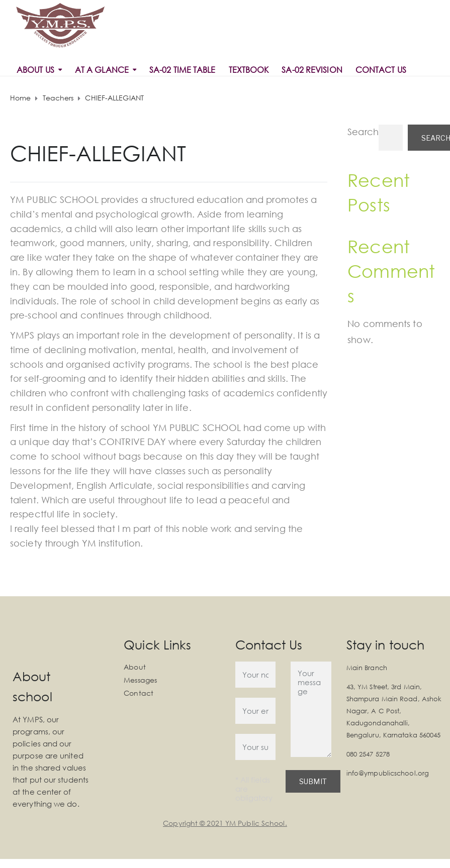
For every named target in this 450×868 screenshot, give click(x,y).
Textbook (249, 70)
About (135, 667)
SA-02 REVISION (312, 70)
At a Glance (102, 70)
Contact (139, 693)
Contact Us (381, 70)
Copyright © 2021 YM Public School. (225, 823)
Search (363, 132)
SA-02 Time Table (183, 70)
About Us (35, 70)
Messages (140, 680)
